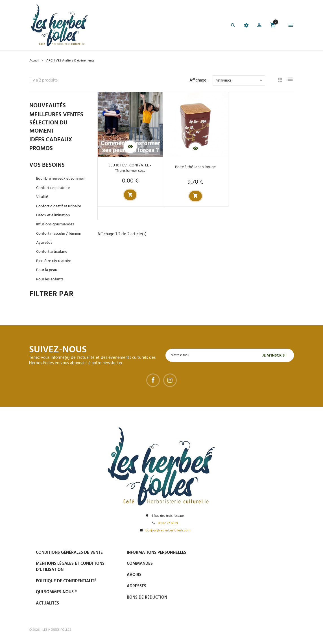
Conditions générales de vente (69, 553)
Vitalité (43, 204)
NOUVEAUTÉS (49, 106)
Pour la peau (47, 277)
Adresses (137, 586)
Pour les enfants (51, 286)
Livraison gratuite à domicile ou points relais (256, 579)
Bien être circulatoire (55, 268)
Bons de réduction (147, 597)
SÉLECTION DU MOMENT (49, 128)
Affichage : (199, 81)
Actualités (47, 604)
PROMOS (42, 150)
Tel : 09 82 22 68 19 (242, 610)
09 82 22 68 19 (168, 523)
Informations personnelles (157, 553)
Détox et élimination (55, 223)
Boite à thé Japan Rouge (195, 167)
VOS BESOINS (48, 166)
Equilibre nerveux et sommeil (55, 183)
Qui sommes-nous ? (56, 592)
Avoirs (134, 575)
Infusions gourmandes (56, 232)
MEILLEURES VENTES (58, 115)
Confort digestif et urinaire (61, 213)
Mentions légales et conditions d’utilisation (70, 567)
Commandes (140, 564)
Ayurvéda (45, 250)
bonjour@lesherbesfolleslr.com (168, 531)
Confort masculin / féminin (60, 241)
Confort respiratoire (54, 195)
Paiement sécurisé (243, 552)
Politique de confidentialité (66, 581)
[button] (258, 26)
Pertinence (223, 81)
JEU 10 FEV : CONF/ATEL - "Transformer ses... (130, 168)
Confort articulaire (53, 259)
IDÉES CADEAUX (52, 141)
